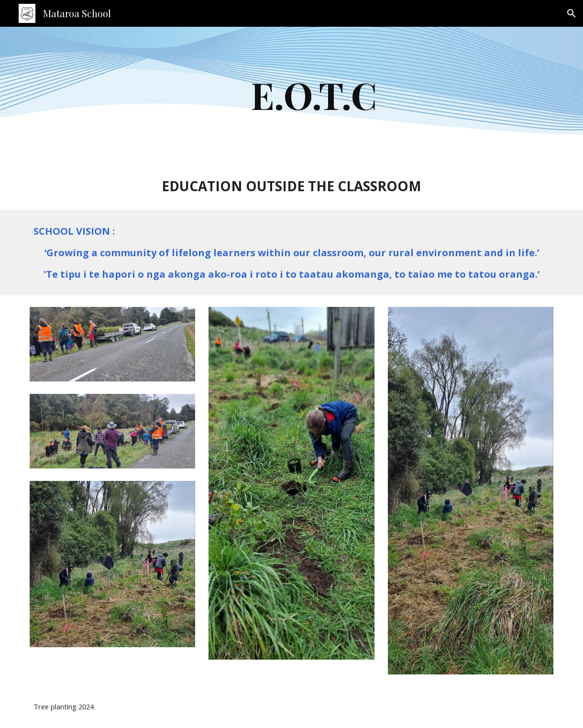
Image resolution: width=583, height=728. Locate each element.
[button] (572, 13)
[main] (314, 95)
